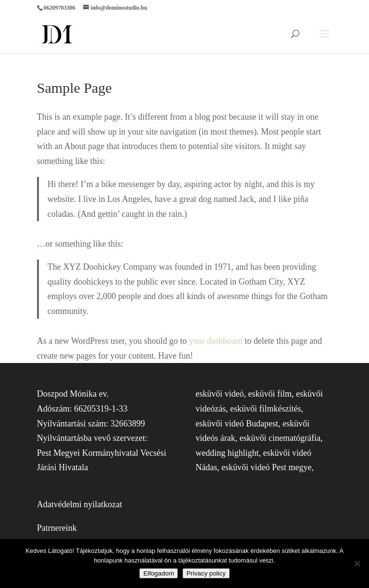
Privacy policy (206, 573)
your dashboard (215, 341)
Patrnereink (57, 528)
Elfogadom (159, 573)
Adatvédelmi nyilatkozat (80, 504)
